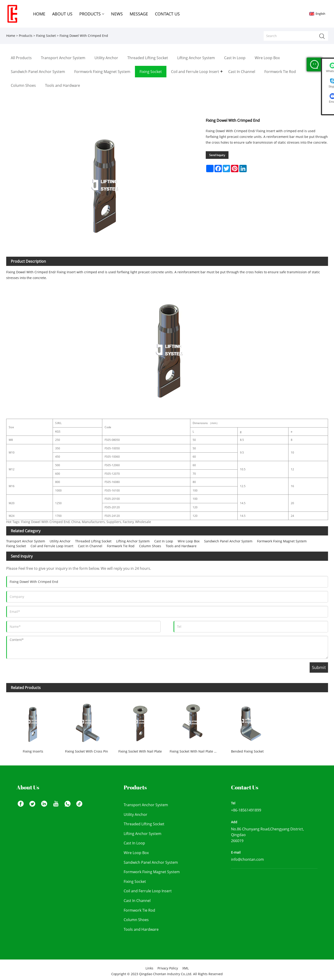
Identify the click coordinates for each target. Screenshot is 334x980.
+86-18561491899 (246, 810)
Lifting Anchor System (133, 541)
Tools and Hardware (181, 546)
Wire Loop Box (189, 541)
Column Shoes (150, 546)
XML (186, 968)
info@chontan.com (247, 859)
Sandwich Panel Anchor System (228, 541)
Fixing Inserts (33, 751)
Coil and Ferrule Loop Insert (52, 546)
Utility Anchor (60, 541)
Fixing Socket (46, 36)
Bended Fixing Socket (247, 751)
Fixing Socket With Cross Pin (87, 751)
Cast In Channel (90, 546)
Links (149, 968)
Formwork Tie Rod (121, 546)
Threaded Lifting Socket (93, 541)
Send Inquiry (217, 155)
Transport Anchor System (26, 541)
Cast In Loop (164, 541)
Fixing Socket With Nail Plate (140, 751)
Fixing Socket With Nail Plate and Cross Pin (195, 751)
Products (26, 36)
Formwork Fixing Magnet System (282, 541)
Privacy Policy (168, 968)
